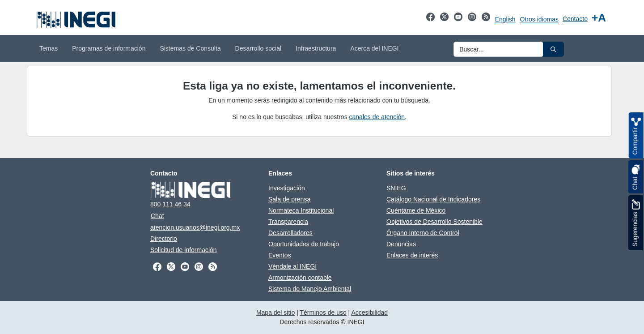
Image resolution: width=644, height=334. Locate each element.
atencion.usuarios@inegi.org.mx (195, 227)
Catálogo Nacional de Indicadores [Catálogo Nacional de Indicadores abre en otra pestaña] (433, 199)
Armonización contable (300, 278)
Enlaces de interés (412, 255)
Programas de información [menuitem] (109, 48)
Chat (157, 216)
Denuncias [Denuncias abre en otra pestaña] (401, 244)
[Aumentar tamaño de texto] (599, 18)
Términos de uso (323, 313)
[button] (553, 49)
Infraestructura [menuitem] (316, 48)
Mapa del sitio (275, 313)
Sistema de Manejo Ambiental (310, 289)
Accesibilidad (369, 313)
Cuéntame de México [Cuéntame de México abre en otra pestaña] (416, 210)
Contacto (575, 19)
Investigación (287, 188)
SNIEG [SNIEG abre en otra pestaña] (396, 188)
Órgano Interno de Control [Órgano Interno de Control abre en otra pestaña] (423, 233)
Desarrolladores (290, 233)
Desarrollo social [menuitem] (258, 48)
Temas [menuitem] (49, 48)
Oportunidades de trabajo (304, 244)
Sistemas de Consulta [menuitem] (190, 48)
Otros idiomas (539, 19)
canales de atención (377, 117)
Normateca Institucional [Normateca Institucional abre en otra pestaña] (301, 210)
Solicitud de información (184, 250)
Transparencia (288, 222)
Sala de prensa (289, 199)
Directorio (164, 239)
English (505, 19)
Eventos (280, 255)
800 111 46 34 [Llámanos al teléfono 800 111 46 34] (170, 204)
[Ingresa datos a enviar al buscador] (498, 49)
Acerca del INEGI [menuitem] (374, 48)
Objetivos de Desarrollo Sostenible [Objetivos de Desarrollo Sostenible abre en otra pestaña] (434, 222)
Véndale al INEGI (292, 266)
